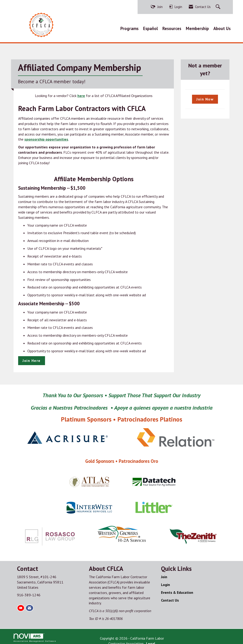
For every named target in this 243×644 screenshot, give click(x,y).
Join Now (205, 97)
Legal (164, 636)
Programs (129, 28)
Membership (197, 28)
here (81, 94)
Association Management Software (35, 636)
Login (165, 583)
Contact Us (170, 598)
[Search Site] (219, 7)
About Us (222, 28)
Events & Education (177, 590)
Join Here (32, 358)
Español (150, 28)
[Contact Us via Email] (29, 606)
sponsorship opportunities (46, 137)
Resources (172, 28)
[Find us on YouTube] (21, 606)
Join (164, 575)
